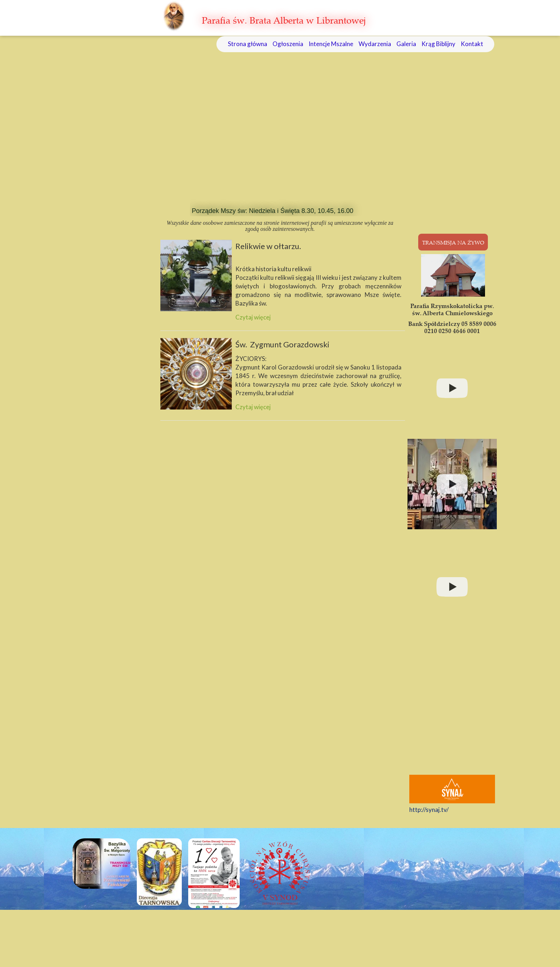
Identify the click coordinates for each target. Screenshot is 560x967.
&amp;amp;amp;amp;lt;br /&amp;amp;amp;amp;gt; (454, 704)
